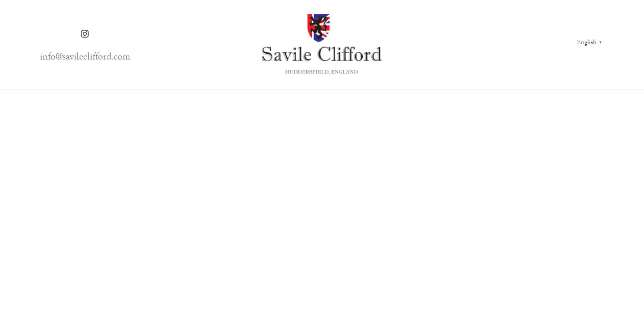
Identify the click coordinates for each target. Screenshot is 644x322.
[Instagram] (85, 34)
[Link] (322, 45)
